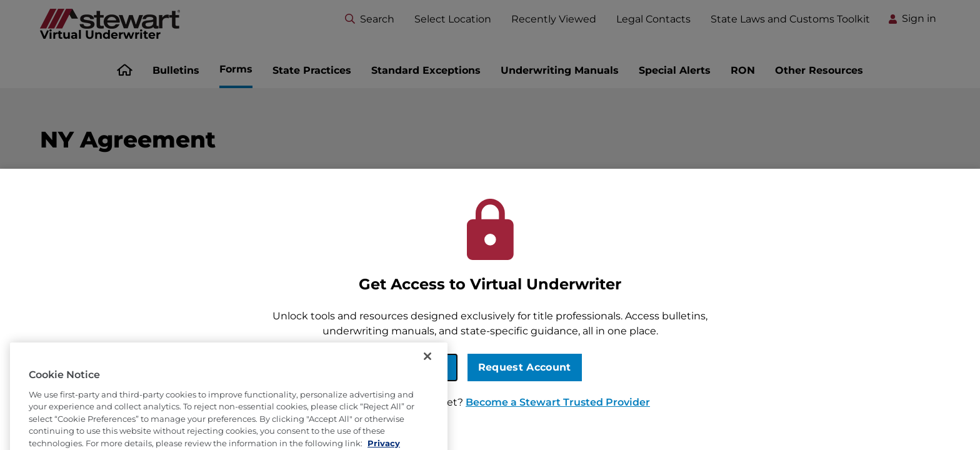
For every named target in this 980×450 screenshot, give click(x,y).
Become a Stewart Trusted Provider (558, 402)
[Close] (427, 370)
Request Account (525, 367)
